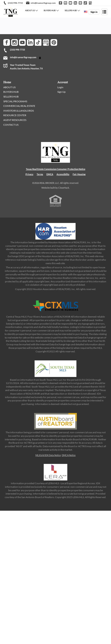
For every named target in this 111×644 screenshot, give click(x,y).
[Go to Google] (90, 3)
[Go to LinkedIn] (75, 3)
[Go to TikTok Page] (38, 42)
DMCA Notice (69, 455)
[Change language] (86, 12)
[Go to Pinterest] (80, 3)
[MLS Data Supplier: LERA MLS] (55, 472)
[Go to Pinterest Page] (54, 42)
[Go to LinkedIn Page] (30, 42)
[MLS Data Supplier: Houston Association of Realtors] (55, 231)
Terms (40, 174)
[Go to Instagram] (65, 3)
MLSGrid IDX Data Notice (48, 455)
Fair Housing (79, 174)
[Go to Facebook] (60, 3)
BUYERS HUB (50, 10)
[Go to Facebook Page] (7, 42)
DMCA (50, 174)
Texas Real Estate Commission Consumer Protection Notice (56, 169)
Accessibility (63, 174)
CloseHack (64, 188)
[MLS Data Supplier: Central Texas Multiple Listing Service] (55, 306)
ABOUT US (30, 10)
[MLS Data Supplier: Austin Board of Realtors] (55, 421)
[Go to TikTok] (85, 3)
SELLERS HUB (71, 10)
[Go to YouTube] (70, 3)
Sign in (94, 12)
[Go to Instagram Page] (14, 42)
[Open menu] (104, 12)
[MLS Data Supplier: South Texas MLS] (55, 369)
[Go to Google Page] (46, 42)
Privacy (29, 174)
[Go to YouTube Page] (22, 42)
